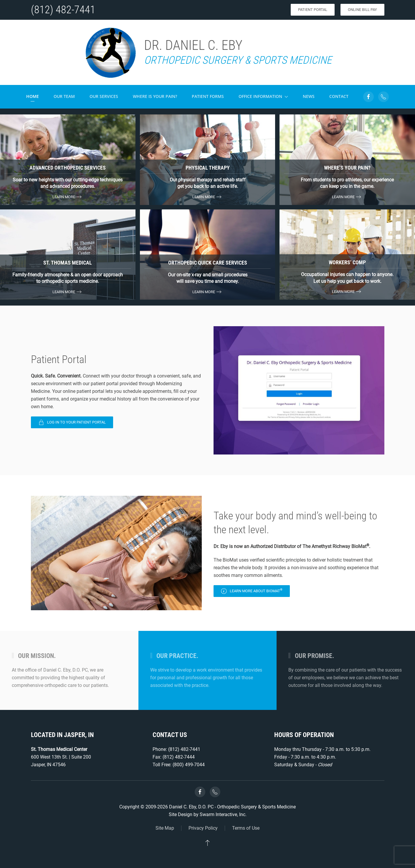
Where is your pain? (155, 96)
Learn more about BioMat (252, 591)
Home (33, 96)
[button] (208, 843)
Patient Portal (313, 10)
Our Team (64, 96)
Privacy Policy (203, 828)
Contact (339, 96)
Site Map (165, 828)
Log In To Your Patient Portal (72, 422)
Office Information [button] (263, 96)
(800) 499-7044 (189, 765)
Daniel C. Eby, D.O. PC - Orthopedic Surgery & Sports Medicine (232, 807)
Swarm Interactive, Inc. (223, 814)
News (309, 96)
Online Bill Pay (362, 10)
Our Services (104, 96)
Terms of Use (246, 828)
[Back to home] (110, 52)
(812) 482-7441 (63, 10)
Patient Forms (208, 96)
